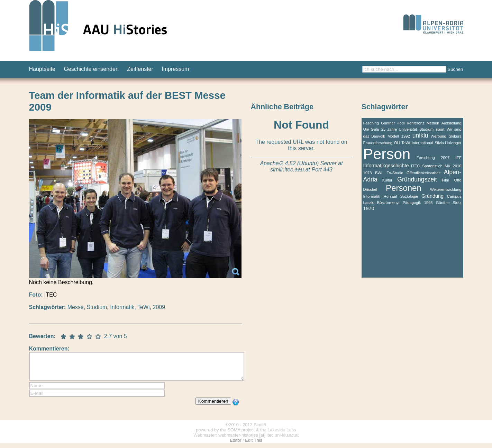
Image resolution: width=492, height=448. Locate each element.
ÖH (397, 143)
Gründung (432, 196)
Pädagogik (412, 203)
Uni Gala (371, 129)
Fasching (371, 123)
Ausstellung (452, 123)
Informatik (122, 307)
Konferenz (416, 123)
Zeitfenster (140, 69)
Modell (393, 136)
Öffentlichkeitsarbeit (423, 173)
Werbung (439, 136)
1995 (429, 203)
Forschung (426, 158)
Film (445, 180)
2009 (159, 307)
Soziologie (409, 196)
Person (387, 154)
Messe (76, 307)
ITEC (415, 166)
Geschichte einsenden (91, 69)
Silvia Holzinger (448, 143)
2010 (457, 166)
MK (448, 166)
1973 (368, 173)
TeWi (144, 307)
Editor (235, 445)
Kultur (387, 180)
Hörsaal (390, 196)
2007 (445, 158)
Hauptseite (42, 69)
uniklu (420, 136)
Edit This (254, 445)
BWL (379, 173)
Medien (433, 123)
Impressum (175, 69)
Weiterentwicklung (446, 189)
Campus (454, 196)
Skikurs (455, 136)
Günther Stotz (449, 203)
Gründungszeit (417, 179)
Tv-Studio (395, 173)
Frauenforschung (378, 143)
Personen (404, 188)
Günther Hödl (393, 123)
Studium (97, 307)
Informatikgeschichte (386, 166)
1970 (369, 208)
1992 (406, 136)
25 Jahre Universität (399, 129)
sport (440, 129)
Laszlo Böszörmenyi (381, 203)
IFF (459, 158)
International (422, 143)
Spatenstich (432, 166)
